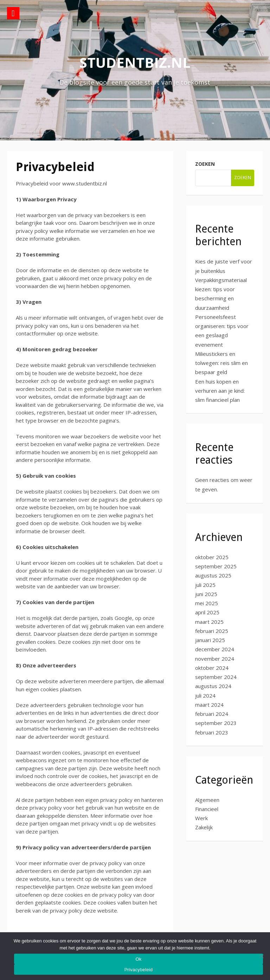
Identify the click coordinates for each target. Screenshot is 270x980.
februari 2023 (212, 732)
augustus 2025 (213, 575)
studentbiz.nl (135, 62)
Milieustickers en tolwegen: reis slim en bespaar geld (221, 363)
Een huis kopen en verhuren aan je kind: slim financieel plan (220, 391)
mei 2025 (207, 603)
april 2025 (207, 612)
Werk (201, 818)
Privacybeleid (139, 970)
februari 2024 (212, 714)
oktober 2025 (212, 557)
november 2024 (215, 659)
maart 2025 (209, 622)
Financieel (207, 809)
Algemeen (207, 800)
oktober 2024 (212, 668)
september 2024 (216, 677)
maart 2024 (209, 705)
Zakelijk (204, 827)
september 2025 (216, 566)
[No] (261, 956)
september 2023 (216, 723)
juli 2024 (205, 695)
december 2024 (215, 649)
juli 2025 (205, 585)
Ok (138, 959)
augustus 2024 (213, 686)
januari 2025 (210, 640)
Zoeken (205, 164)
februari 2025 (212, 631)
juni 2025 (206, 594)
